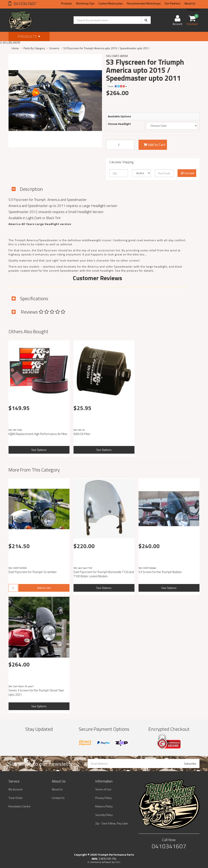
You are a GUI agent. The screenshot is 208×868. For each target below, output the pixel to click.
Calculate (188, 173)
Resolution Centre (19, 806)
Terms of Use (103, 789)
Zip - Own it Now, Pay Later (112, 823)
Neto (118, 862)
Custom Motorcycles (111, 3)
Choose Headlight (119, 124)
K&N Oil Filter (82, 434)
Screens (54, 48)
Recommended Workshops (144, 3)
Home (15, 48)
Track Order (16, 798)
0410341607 (25, 4)
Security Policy (104, 815)
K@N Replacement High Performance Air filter (38, 434)
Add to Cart (154, 145)
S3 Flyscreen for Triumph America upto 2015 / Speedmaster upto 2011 (106, 48)
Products (67, 3)
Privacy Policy (103, 798)
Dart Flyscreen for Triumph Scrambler (33, 572)
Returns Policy (104, 806)
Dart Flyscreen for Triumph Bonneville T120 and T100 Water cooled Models (104, 574)
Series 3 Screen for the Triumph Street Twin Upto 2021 (36, 692)
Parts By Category (34, 48)
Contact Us (58, 798)
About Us (190, 3)
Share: (117, 86)
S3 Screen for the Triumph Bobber (160, 572)
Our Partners (173, 3)
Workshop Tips (85, 3)
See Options (39, 450)
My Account (15, 789)
